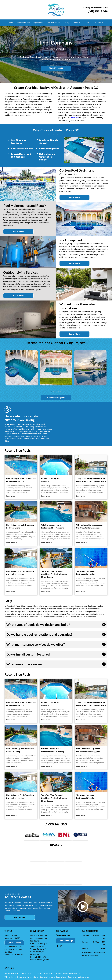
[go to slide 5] (59, 391)
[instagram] (61, 953)
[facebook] (58, 953)
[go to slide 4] (57, 391)
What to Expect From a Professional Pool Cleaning (53, 526)
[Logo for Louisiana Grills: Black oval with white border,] (39, 871)
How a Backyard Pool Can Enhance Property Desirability (21, 480)
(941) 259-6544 (98, 11)
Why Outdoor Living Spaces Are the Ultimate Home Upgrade (90, 526)
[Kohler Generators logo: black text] (73, 884)
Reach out (74, 118)
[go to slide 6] (60, 391)
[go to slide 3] (55, 391)
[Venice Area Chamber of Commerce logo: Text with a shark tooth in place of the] (32, 835)
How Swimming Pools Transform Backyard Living (20, 526)
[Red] (64, 835)
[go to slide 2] (53, 391)
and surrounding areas (40, 966)
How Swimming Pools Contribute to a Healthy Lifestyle (20, 573)
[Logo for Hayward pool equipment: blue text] (39, 858)
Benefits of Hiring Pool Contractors (51, 480)
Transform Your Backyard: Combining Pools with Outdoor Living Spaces (54, 574)
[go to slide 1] (52, 391)
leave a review (41, 436)
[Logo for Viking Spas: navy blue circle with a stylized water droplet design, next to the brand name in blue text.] (73, 858)
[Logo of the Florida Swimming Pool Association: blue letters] (48, 835)
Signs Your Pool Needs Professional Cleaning (86, 573)
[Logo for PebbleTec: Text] (56, 884)
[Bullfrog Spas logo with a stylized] (56, 858)
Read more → (12, 496)
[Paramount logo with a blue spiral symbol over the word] (39, 884)
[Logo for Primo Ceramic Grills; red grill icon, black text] (56, 871)
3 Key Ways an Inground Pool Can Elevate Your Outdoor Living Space (91, 480)
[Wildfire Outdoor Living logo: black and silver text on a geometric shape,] (73, 871)
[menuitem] (11, 23)
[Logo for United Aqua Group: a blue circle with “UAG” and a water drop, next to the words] (80, 835)
